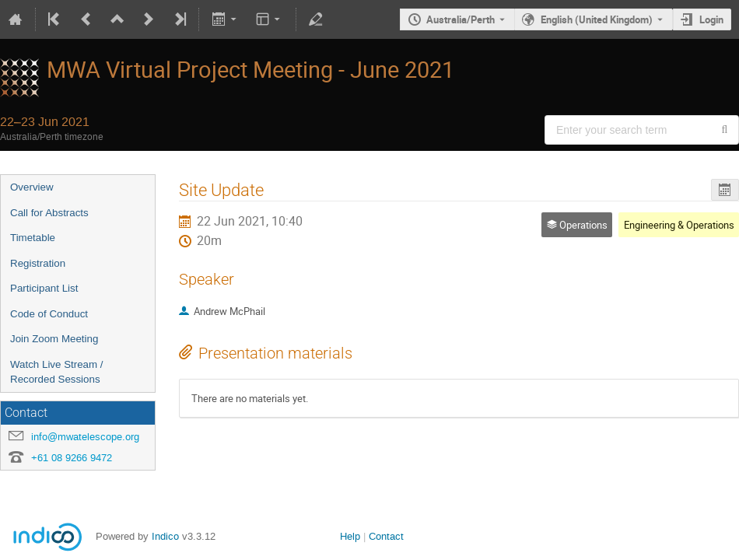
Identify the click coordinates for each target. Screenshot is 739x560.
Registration (38, 263)
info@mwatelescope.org (85, 437)
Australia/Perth (461, 19)
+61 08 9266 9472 (72, 458)
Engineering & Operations (679, 225)
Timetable (33, 238)
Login (711, 19)
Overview (32, 187)
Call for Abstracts (49, 213)
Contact (386, 536)
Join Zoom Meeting (54, 339)
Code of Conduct (49, 314)
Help (350, 536)
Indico (165, 536)
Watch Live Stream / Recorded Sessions (57, 372)
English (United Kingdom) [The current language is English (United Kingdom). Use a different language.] (597, 19)
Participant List (44, 288)
